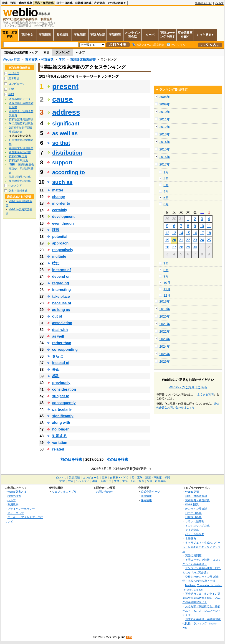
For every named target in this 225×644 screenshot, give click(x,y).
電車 (104, 478)
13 (174, 233)
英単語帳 (80, 35)
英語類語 (45, 35)
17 (202, 233)
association (62, 323)
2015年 (165, 149)
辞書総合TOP (203, 3)
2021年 (165, 324)
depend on (61, 276)
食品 (125, 481)
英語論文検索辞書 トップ (21, 52)
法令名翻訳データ (20, 99)
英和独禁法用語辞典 (21, 120)
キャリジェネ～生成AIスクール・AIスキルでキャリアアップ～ (201, 547)
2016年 (165, 157)
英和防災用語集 (18, 160)
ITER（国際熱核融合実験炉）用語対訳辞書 (21, 169)
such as (62, 182)
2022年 (165, 331)
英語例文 (27, 35)
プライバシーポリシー (21, 509)
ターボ (150, 35)
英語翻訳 (115, 35)
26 (167, 247)
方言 (141, 481)
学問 (62, 59)
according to (68, 172)
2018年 (165, 301)
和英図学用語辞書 (20, 152)
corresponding (65, 350)
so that (61, 143)
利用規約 (13, 504)
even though (63, 223)
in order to (61, 203)
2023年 (165, 339)
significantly (63, 416)
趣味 (95, 481)
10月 (167, 283)
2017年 (165, 164)
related (58, 449)
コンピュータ (17, 84)
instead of (61, 363)
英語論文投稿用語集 (21, 148)
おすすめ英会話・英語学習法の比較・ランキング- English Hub (202, 623)
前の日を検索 (71, 459)
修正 (56, 369)
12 (167, 233)
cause (62, 99)
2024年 (165, 346)
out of (57, 316)
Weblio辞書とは (17, 492)
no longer (60, 429)
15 (188, 233)
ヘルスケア (15, 186)
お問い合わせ (104, 492)
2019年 (165, 309)
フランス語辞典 (195, 521)
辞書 (5, 3)
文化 (62, 481)
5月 (166, 198)
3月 (166, 185)
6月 (166, 204)
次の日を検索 (117, 459)
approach (60, 243)
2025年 (165, 354)
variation (60, 443)
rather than (62, 343)
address (66, 112)
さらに (58, 356)
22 (188, 240)
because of (62, 303)
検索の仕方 (14, 496)
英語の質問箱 (193, 555)
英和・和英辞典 (44, 3)
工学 (11, 89)
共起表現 (62, 35)
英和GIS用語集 (18, 156)
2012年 (165, 127)
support (62, 162)
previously (61, 383)
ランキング (63, 52)
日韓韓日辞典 (83, 3)
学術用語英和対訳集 (21, 124)
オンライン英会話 (133, 35)
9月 (166, 276)
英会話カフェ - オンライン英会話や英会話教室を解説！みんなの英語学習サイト (202, 598)
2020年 (165, 316)
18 (209, 233)
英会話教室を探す (185, 35)
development (63, 217)
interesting (61, 290)
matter (58, 190)
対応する (59, 436)
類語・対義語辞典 (21, 3)
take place (61, 297)
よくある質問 (205, 395)
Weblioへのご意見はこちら (188, 387)
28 (181, 247)
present (65, 87)
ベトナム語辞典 (195, 534)
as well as (65, 133)
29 (188, 247)
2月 (166, 179)
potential (60, 237)
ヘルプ (220, 3)
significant (66, 123)
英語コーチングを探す (168, 35)
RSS (129, 637)
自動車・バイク (119, 478)
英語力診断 (97, 35)
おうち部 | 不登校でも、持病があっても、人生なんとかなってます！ (202, 611)
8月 (166, 270)
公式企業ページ (150, 492)
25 (209, 240)
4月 (166, 191)
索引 (46, 52)
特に (56, 263)
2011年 (165, 119)
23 (195, 240)
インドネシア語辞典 (197, 526)
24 (202, 240)
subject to (61, 396)
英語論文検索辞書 (83, 59)
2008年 (165, 97)
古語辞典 (99, 3)
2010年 (165, 112)
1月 (166, 172)
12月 (167, 295)
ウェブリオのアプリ (64, 492)
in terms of (61, 270)
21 (181, 240)
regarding (61, 283)
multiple (59, 256)
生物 (117, 481)
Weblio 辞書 (12, 59)
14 (181, 233)
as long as (61, 310)
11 (209, 226)
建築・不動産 (154, 478)
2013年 (165, 134)
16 (195, 233)
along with (61, 423)
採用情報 (146, 500)
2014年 (165, 142)
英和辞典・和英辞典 (39, 59)
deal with (60, 330)
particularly (62, 409)
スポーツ (106, 481)
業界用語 (14, 79)
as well (58, 336)
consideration (64, 389)
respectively (63, 250)
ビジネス (14, 73)
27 (174, 247)
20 (174, 240)
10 (202, 226)
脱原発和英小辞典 (20, 177)
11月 (167, 289)
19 (167, 240)
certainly (60, 210)
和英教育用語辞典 (20, 181)
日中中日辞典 (64, 3)
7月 (166, 264)
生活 (70, 481)
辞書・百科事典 (18, 191)
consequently (64, 403)
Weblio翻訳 (192, 504)
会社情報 (146, 496)
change (58, 197)
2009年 (165, 104)
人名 (133, 481)
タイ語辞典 (192, 530)
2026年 (165, 361)
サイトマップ (16, 513)
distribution (67, 153)
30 (195, 247)
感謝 (56, 376)
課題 (56, 230)
